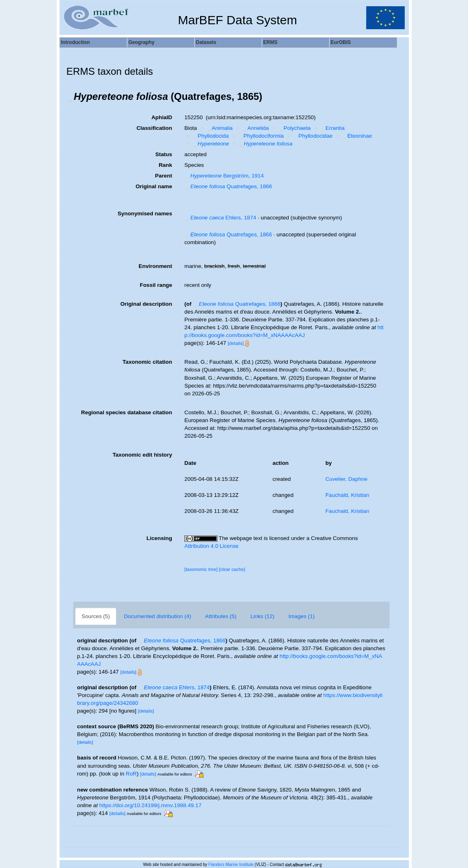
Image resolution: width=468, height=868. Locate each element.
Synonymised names (145, 214)
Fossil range (156, 285)
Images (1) (302, 616)
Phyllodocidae (312, 136)
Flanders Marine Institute (231, 865)
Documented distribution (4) (157, 616)
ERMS (271, 42)
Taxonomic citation (147, 362)
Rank (165, 165)
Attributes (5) (221, 616)
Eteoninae (357, 136)
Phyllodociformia (261, 136)
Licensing (159, 538)
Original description (146, 304)
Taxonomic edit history (142, 455)
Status (164, 154)
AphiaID (161, 117)
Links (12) (262, 616)
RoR (131, 774)
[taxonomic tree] (201, 569)
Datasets (206, 42)
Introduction (76, 42)
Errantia (332, 128)
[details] (236, 343)
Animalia (219, 128)
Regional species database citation (126, 412)
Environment (155, 266)
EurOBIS (341, 42)
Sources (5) (96, 616)
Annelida (255, 128)
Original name (154, 186)
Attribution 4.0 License (212, 546)
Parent (163, 176)
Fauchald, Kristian (347, 495)
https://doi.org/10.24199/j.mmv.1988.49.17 (151, 805)
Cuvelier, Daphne (346, 479)
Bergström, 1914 (224, 176)
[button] (70, 97)
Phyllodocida (210, 136)
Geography (142, 42)
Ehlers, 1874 (220, 218)
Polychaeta (294, 128)
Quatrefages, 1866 (228, 186)
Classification (154, 128)
